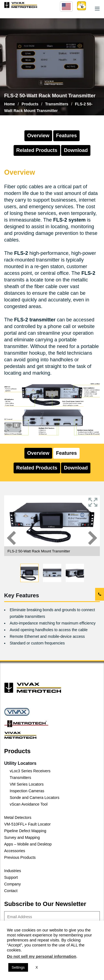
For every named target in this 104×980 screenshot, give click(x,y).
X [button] (37, 967)
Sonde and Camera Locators (35, 798)
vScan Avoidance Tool (29, 804)
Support (11, 877)
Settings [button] (18, 967)
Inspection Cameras (27, 791)
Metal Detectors (18, 817)
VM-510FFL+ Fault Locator (27, 824)
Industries (13, 871)
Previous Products (20, 857)
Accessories (15, 851)
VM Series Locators (27, 784)
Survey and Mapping (22, 837)
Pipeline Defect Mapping (25, 831)
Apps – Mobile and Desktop (28, 844)
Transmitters (20, 778)
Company (12, 884)
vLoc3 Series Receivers (30, 771)
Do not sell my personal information (42, 956)
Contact (11, 891)
